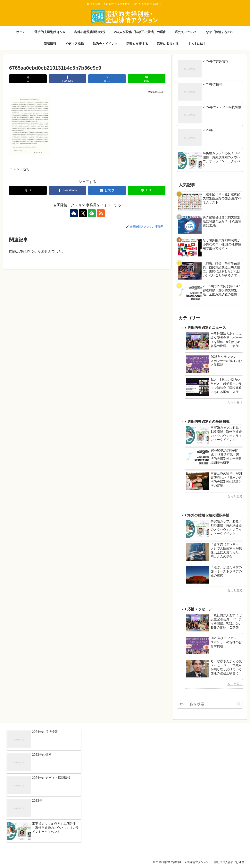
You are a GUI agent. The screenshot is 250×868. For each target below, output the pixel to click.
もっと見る (235, 403)
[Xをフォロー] (83, 213)
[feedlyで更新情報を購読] (92, 213)
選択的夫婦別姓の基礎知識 (208, 422)
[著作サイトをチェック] (74, 213)
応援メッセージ (200, 609)
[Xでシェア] (28, 79)
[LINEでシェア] (147, 79)
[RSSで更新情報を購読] (101, 213)
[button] (239, 704)
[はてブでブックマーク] (107, 79)
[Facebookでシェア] (68, 79)
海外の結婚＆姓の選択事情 (208, 515)
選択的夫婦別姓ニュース (207, 328)
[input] (210, 704)
